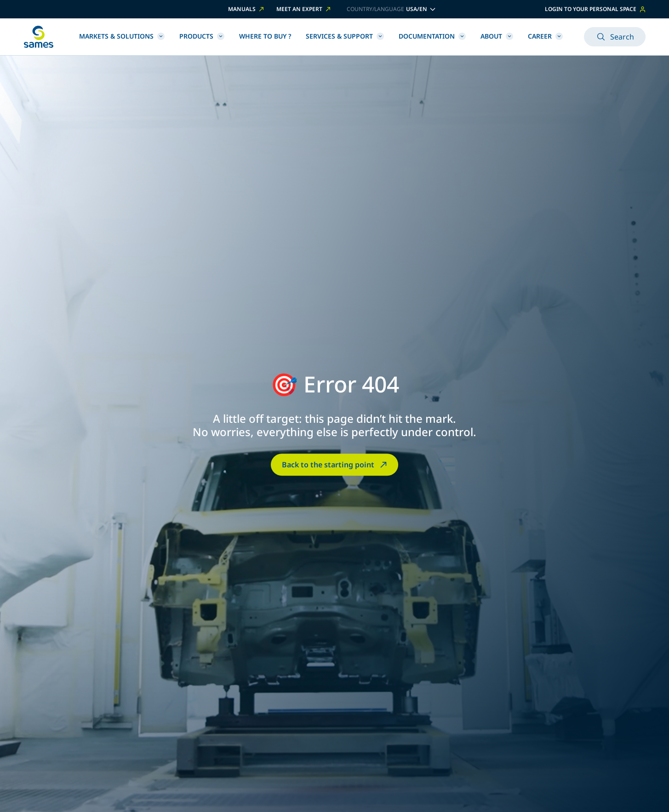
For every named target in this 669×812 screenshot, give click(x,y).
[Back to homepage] (39, 37)
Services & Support (345, 36)
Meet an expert (304, 9)
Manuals (247, 9)
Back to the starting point (335, 465)
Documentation (432, 36)
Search (615, 37)
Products (202, 36)
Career (545, 36)
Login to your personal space (595, 9)
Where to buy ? (265, 36)
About (497, 36)
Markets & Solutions (122, 36)
